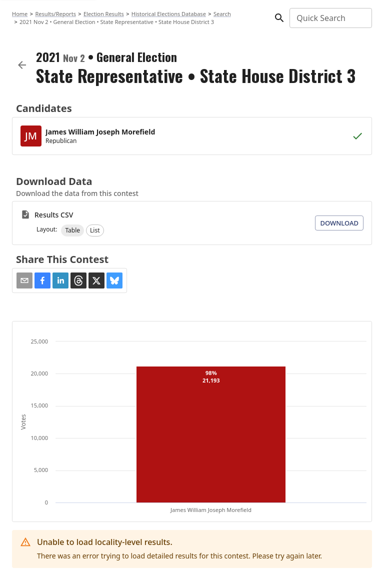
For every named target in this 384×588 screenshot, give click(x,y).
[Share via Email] (24, 280)
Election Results (104, 14)
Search (222, 14)
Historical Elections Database (169, 14)
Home (20, 14)
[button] (72, 230)
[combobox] (330, 18)
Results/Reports (55, 14)
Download (339, 223)
